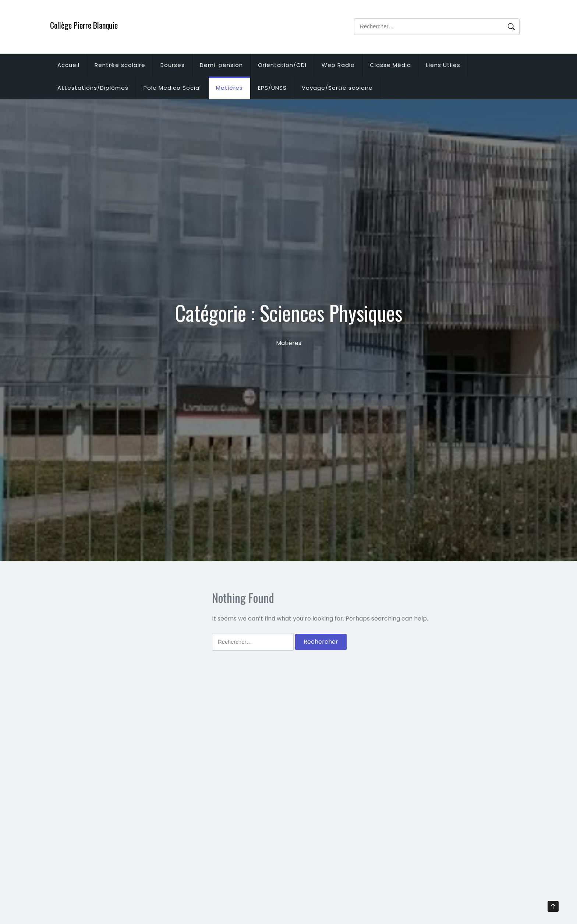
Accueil (68, 65)
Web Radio (338, 65)
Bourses (173, 65)
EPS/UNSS (272, 88)
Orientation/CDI (282, 65)
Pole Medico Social (172, 88)
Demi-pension (221, 65)
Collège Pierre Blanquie (84, 25)
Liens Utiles (443, 65)
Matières (229, 88)
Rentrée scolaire (120, 65)
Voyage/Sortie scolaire (337, 88)
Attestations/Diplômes (93, 88)
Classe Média (390, 65)
